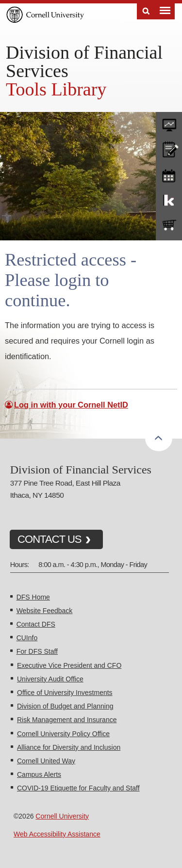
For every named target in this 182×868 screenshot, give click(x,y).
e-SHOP (169, 225)
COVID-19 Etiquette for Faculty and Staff (78, 788)
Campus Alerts (39, 774)
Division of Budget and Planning (65, 706)
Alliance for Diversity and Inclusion (69, 747)
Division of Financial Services (84, 62)
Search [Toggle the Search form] (146, 11)
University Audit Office (50, 679)
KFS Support (169, 200)
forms (169, 123)
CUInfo (27, 638)
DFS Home (33, 597)
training (169, 174)
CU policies (169, 148)
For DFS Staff (37, 651)
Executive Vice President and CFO (69, 665)
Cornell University (62, 816)
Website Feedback (45, 611)
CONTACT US (50, 539)
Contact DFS (36, 624)
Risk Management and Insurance (67, 720)
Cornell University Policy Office (63, 734)
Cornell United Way (46, 761)
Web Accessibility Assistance (57, 834)
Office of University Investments (65, 693)
